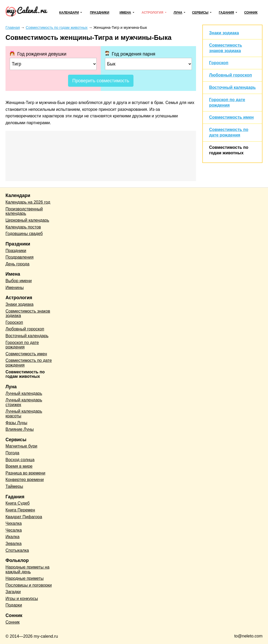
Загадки (13, 592)
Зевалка (13, 544)
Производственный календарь (24, 211)
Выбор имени (19, 281)
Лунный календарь (24, 393)
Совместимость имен (231, 117)
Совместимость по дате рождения (29, 363)
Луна (178, 13)
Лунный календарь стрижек (24, 402)
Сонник (251, 13)
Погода (12, 453)
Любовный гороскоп (230, 75)
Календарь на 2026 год (28, 202)
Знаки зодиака (224, 33)
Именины (15, 288)
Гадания (226, 13)
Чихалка (14, 523)
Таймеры (14, 486)
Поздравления (19, 257)
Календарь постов (23, 227)
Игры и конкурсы (22, 599)
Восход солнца (20, 460)
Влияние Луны (20, 429)
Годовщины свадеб (24, 234)
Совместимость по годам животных (25, 374)
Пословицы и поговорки (29, 585)
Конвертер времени (25, 480)
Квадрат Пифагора (24, 517)
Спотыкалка (17, 550)
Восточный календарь (232, 87)
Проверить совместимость (101, 81)
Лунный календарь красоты (24, 414)
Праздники (100, 13)
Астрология (152, 13)
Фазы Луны (16, 423)
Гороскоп (219, 63)
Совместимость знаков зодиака (28, 313)
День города (17, 264)
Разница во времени (25, 473)
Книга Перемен (20, 510)
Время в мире (19, 466)
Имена (125, 13)
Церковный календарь (27, 220)
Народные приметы (25, 578)
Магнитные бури (21, 446)
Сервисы (200, 13)
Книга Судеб (18, 503)
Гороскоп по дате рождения (22, 345)
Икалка (12, 537)
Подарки (14, 605)
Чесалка (14, 530)
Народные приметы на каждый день (27, 569)
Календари (69, 13)
